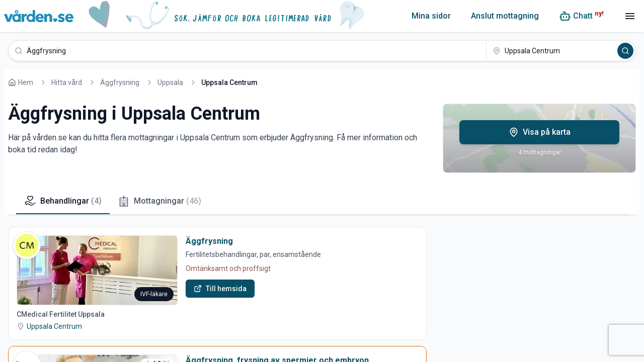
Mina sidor (431, 16)
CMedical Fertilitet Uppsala (61, 314)
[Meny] (630, 16)
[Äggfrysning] (248, 51)
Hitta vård (67, 82)
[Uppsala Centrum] (551, 51)
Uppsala (170, 82)
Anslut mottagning (505, 16)
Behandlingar (63, 201)
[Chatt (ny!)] (581, 16)
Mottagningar (159, 201)
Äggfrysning (120, 82)
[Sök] (625, 51)
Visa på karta (540, 132)
